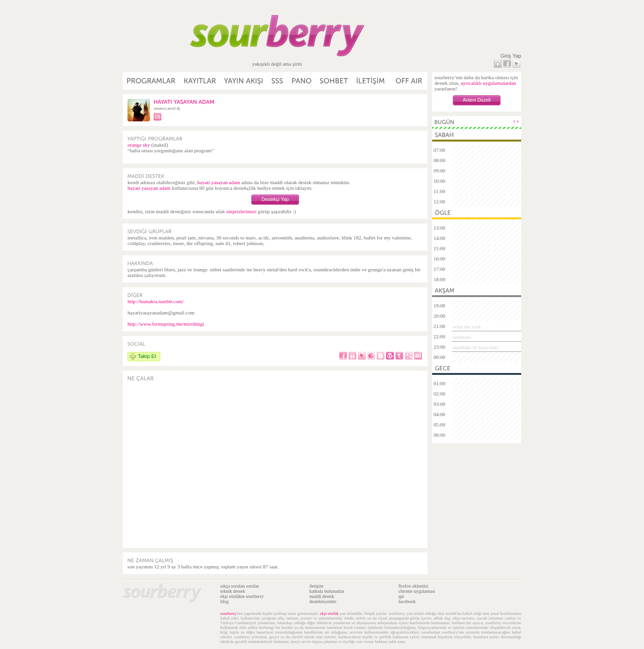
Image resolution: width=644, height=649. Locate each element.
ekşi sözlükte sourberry (242, 596)
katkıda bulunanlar (327, 591)
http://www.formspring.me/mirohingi (166, 324)
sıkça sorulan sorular (240, 586)
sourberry (228, 613)
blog (225, 601)
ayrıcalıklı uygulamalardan (488, 83)
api (401, 596)
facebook (407, 601)
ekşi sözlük (329, 613)
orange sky (139, 145)
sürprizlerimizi (241, 211)
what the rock (467, 327)
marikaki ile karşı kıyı (476, 347)
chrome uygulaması (417, 591)
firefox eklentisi (413, 586)
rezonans (462, 337)
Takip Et (147, 356)
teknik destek (233, 591)
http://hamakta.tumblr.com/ (156, 301)
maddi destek (322, 596)
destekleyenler (323, 601)
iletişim (316, 586)
